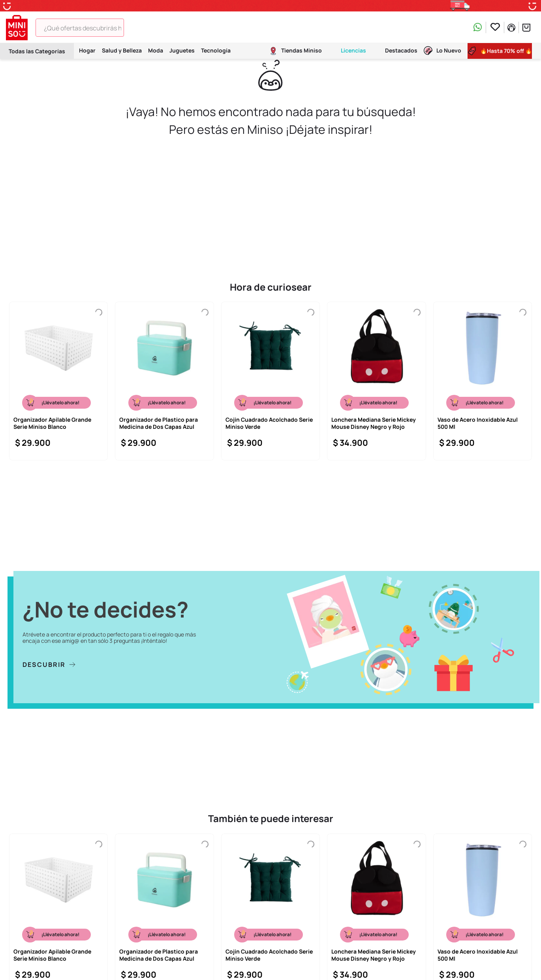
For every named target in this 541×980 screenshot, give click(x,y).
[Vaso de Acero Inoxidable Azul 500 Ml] (483, 381)
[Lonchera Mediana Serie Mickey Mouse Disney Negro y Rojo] (376, 381)
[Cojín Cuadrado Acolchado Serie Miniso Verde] (270, 381)
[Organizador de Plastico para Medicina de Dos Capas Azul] (164, 381)
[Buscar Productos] (135, 28)
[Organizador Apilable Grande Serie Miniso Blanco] (58, 381)
